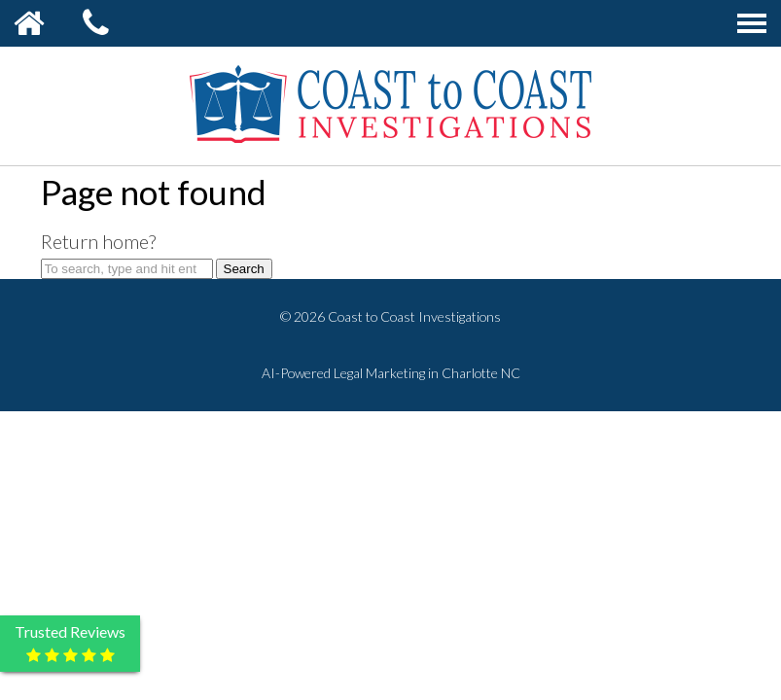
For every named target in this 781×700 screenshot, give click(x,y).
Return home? (98, 241)
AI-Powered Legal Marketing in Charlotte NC (391, 373)
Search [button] (244, 269)
